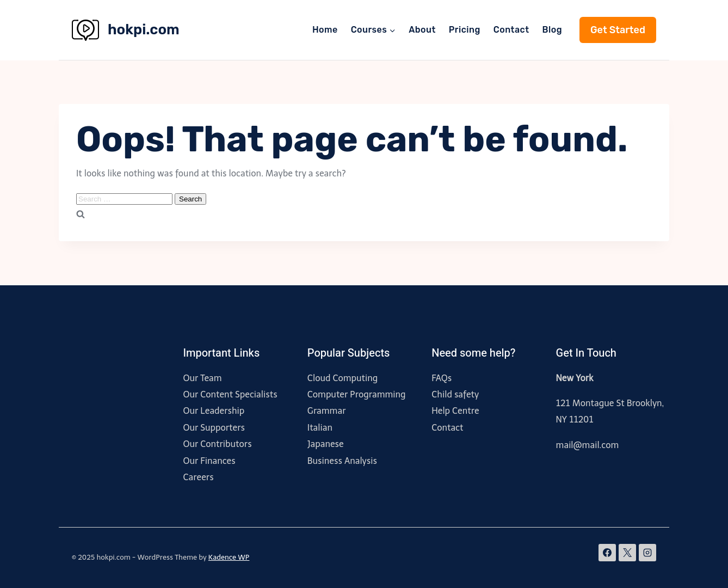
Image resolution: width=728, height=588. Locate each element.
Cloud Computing (343, 378)
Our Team (202, 378)
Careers (198, 477)
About (422, 30)
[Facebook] (607, 553)
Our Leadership (214, 411)
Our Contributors (217, 444)
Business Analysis (342, 461)
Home (325, 30)
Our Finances (209, 461)
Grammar (327, 411)
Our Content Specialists (230, 394)
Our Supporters (214, 428)
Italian (320, 428)
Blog (552, 30)
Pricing (465, 30)
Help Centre (455, 411)
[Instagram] (647, 553)
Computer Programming (357, 394)
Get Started (618, 30)
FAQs (442, 378)
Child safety (455, 394)
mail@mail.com (588, 445)
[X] (627, 553)
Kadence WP (229, 557)
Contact (511, 30)
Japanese (326, 444)
